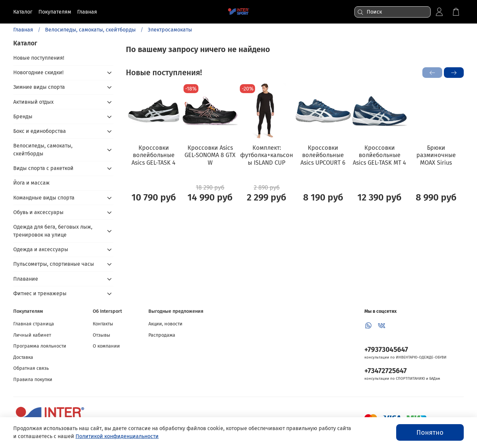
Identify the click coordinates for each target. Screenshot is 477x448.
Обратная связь (31, 368)
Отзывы (102, 335)
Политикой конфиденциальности (117, 436)
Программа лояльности (40, 346)
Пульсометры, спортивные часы (54, 264)
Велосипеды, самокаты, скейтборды (90, 30)
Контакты (103, 324)
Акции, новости (165, 324)
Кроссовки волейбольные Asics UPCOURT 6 (323, 155)
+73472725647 (386, 371)
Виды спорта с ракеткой (43, 168)
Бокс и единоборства (40, 131)
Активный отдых (33, 102)
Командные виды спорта (44, 198)
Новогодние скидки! (38, 72)
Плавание (26, 279)
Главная (23, 30)
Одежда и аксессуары (41, 249)
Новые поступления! (39, 58)
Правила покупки (33, 380)
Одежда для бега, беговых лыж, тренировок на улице (53, 231)
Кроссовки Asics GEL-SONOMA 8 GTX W (210, 155)
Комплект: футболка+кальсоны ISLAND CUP (267, 155)
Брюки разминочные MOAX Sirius (436, 155)
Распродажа (162, 335)
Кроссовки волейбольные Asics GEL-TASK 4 (154, 155)
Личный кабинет (32, 335)
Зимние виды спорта (39, 87)
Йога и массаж (31, 183)
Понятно (430, 432)
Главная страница (34, 324)
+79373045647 (386, 350)
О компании (106, 346)
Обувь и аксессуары (38, 212)
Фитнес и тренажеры (40, 293)
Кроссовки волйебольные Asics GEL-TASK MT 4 (379, 155)
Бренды (23, 116)
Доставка (23, 357)
